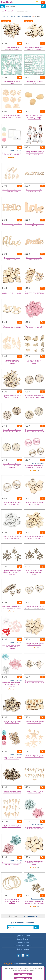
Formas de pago (23, 942)
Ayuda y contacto (23, 936)
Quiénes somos (23, 949)
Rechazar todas (23, 978)
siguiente (32, 916)
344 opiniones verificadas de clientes (30, 964)
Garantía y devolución (23, 946)
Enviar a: (37, 2)
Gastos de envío (23, 939)
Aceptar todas (23, 974)
